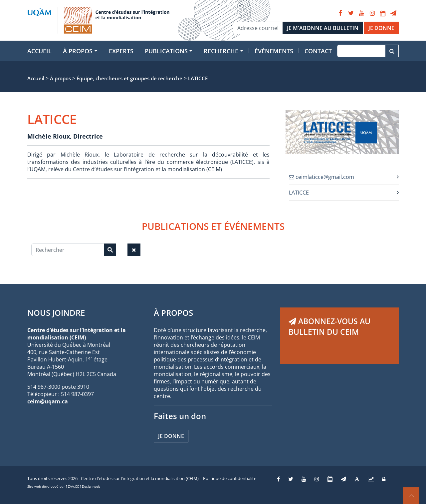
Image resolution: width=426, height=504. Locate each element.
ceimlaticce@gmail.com (321, 177)
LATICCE (299, 193)
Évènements (274, 51)
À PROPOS (173, 313)
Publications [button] (166, 51)
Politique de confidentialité (230, 478)
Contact (318, 51)
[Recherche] (361, 51)
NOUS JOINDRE (56, 313)
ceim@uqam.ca (48, 401)
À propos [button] (78, 51)
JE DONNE (381, 28)
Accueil (39, 51)
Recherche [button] (221, 51)
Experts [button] (121, 51)
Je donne (171, 436)
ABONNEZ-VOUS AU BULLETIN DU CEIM (329, 326)
